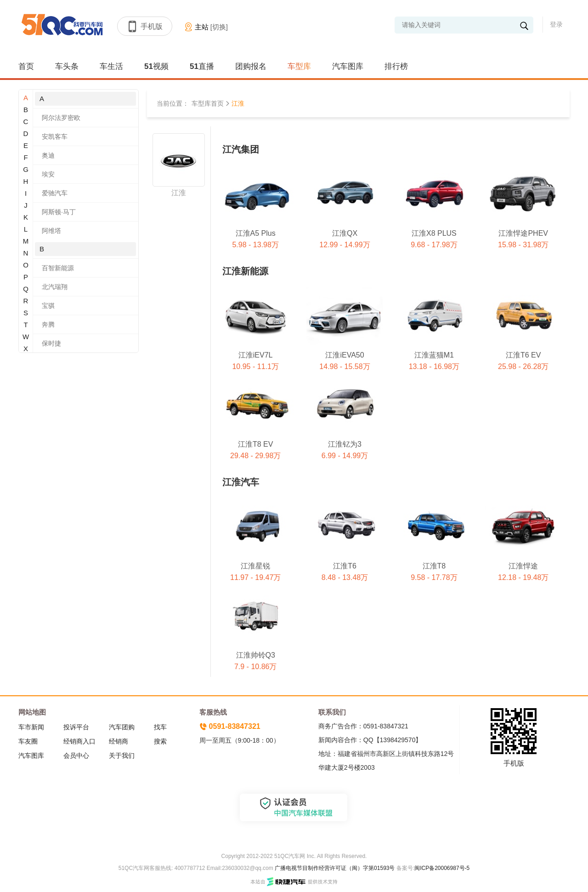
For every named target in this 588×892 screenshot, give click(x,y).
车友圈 (28, 741)
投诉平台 (76, 727)
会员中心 (76, 756)
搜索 (160, 741)
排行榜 (396, 66)
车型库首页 (208, 103)
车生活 (111, 66)
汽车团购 (122, 727)
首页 (26, 66)
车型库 (299, 66)
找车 (160, 727)
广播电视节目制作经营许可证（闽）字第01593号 (335, 868)
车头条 (67, 66)
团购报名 (251, 66)
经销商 (119, 741)
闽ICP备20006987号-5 (442, 868)
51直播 (202, 66)
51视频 (156, 66)
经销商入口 (79, 741)
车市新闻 (31, 727)
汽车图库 (348, 66)
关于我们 (122, 756)
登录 (556, 24)
